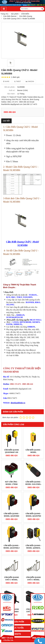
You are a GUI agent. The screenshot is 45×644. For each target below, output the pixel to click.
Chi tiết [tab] (6, 121)
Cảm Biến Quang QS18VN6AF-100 (12, 451)
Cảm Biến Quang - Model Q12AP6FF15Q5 (33, 452)
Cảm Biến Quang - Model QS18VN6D (12, 515)
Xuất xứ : (12, 90)
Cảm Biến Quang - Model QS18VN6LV (12, 547)
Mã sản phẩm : (10, 87)
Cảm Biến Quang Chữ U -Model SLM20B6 (33, 580)
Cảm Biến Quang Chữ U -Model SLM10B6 (12, 580)
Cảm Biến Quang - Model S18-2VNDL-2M (33, 484)
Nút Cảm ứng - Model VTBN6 (12, 483)
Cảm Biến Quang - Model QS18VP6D (33, 515)
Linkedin (30, 81)
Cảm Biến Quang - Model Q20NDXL (33, 547)
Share (6, 81)
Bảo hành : (12, 94)
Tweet (18, 81)
